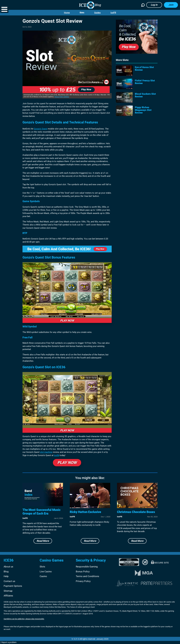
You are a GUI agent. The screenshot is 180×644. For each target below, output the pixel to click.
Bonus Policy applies (62, 97)
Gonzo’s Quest (41, 129)
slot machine (46, 452)
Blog (6, 571)
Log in (154, 5)
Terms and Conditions (87, 576)
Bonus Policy (83, 571)
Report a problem (9, 642)
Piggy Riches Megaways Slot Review (143, 110)
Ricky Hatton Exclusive (85, 512)
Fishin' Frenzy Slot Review (145, 82)
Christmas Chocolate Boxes (136, 512)
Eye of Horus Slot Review (144, 69)
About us (8, 567)
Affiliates (8, 596)
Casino (43, 576)
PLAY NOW (67, 321)
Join (171, 5)
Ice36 (57, 455)
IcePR (113, 13)
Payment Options (13, 586)
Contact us (9, 581)
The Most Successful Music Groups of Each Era (41, 512)
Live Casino (46, 571)
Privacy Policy (83, 581)
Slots (82, 13)
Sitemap (8, 591)
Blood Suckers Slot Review (145, 95)
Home (67, 13)
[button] (4, 9)
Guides (97, 13)
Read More (43, 541)
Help (6, 576)
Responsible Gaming (87, 567)
